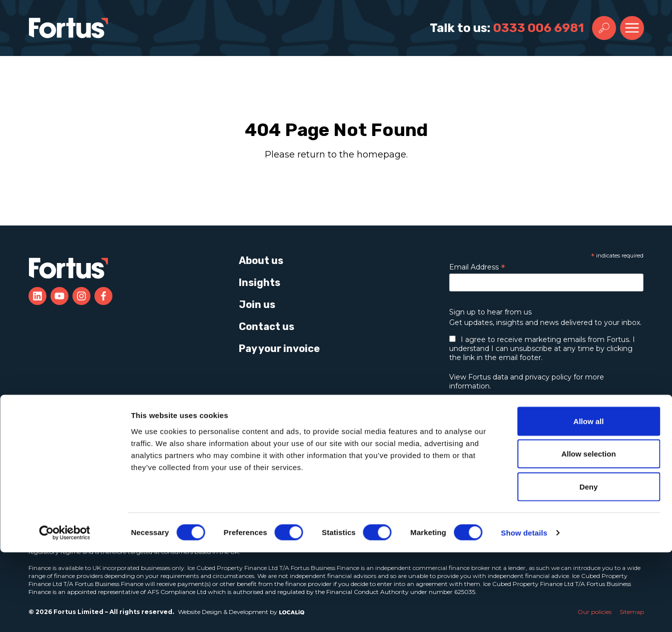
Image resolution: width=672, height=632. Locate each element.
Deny (589, 566)
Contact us (267, 326)
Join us (257, 304)
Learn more (511, 431)
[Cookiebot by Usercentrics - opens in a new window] (65, 612)
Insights (260, 282)
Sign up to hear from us (490, 312)
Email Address (477, 267)
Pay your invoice (279, 348)
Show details (524, 612)
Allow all (589, 501)
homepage (381, 154)
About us (261, 260)
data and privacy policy (532, 377)
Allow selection (588, 534)
